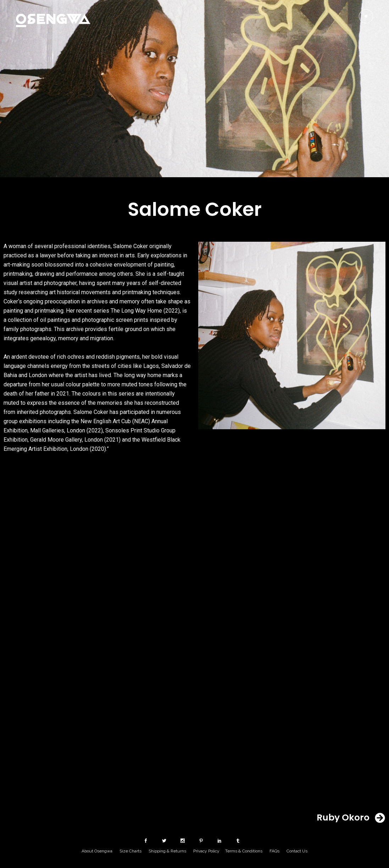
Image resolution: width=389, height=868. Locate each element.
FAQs (274, 851)
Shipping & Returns (167, 851)
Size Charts (130, 851)
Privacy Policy (206, 851)
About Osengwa (97, 851)
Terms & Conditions (244, 851)
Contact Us (297, 851)
